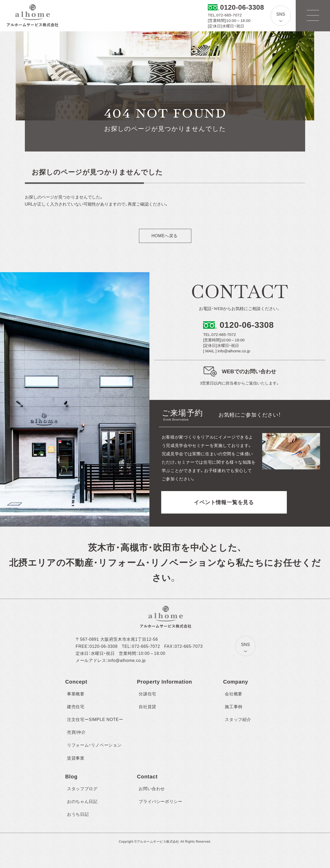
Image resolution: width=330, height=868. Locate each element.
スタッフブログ (82, 789)
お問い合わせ (152, 789)
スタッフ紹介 (238, 720)
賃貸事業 (76, 758)
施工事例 (234, 707)
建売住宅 (76, 707)
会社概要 (234, 694)
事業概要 (76, 694)
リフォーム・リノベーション (94, 745)
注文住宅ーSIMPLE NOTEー (95, 720)
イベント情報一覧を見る (224, 502)
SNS (281, 14)
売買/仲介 (76, 732)
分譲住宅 (147, 694)
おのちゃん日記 (82, 802)
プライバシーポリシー (160, 802)
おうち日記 (78, 814)
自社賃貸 (147, 707)
